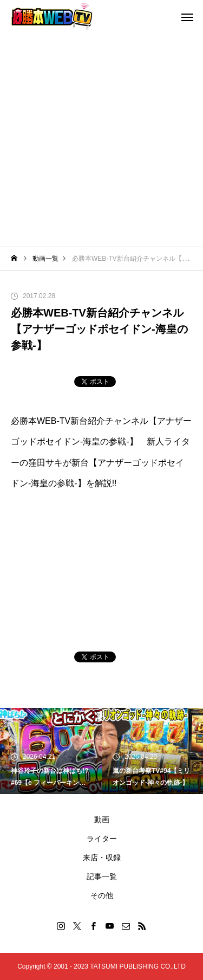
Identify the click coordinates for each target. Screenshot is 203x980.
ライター (102, 839)
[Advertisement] (101, 140)
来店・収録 (102, 857)
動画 (102, 820)
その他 (102, 895)
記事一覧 (102, 876)
